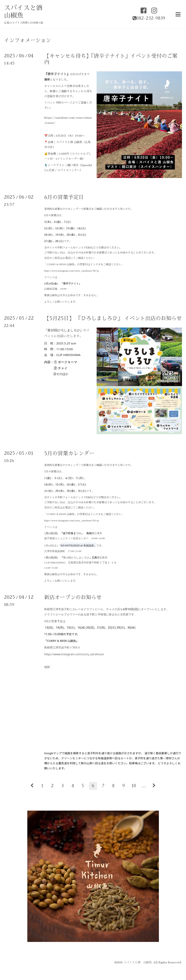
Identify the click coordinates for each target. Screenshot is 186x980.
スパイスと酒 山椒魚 (138, 962)
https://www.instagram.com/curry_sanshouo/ (74, 654)
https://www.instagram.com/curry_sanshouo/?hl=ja (72, 271)
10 (134, 786)
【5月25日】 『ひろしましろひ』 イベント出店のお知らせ (113, 318)
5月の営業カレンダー (69, 453)
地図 (47, 667)
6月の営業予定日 (64, 197)
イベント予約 (53, 103)
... (144, 786)
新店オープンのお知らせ (73, 597)
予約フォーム (65, 248)
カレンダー (74, 209)
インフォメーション (28, 40)
